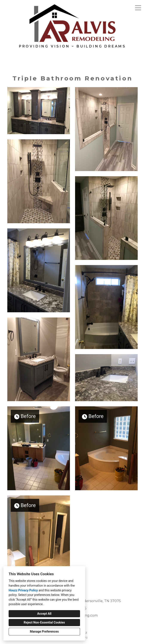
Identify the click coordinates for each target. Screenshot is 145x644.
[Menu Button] (138, 8)
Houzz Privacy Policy (23, 590)
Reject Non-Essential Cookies (44, 623)
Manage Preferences (44, 632)
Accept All (44, 614)
